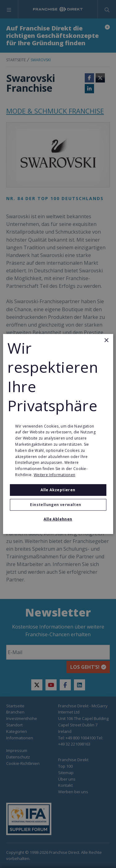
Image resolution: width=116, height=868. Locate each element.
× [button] (106, 341)
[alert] (58, 434)
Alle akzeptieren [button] (58, 490)
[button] (58, 505)
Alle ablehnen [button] (58, 519)
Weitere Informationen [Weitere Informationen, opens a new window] (54, 475)
